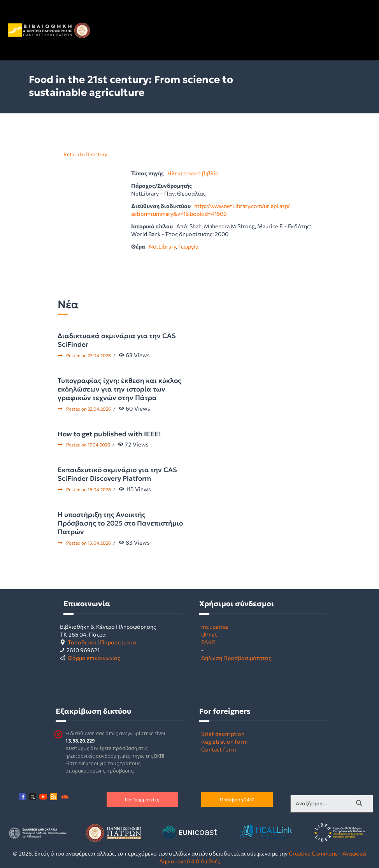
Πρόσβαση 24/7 (237, 799)
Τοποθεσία (82, 642)
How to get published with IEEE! (109, 434)
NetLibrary (162, 246)
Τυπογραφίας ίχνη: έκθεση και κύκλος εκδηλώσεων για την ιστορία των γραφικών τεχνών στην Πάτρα (119, 389)
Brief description (223, 734)
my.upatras (215, 626)
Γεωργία (189, 246)
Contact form (218, 749)
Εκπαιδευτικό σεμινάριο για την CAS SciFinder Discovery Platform (117, 474)
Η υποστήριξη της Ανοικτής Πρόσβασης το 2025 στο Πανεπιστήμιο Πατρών (120, 523)
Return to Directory (85, 154)
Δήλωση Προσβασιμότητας (236, 658)
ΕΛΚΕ (208, 642)
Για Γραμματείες (142, 799)
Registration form (224, 741)
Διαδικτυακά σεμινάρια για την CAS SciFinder (117, 340)
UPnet (209, 634)
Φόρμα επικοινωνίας (94, 658)
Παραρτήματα (118, 642)
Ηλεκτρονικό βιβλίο (193, 173)
